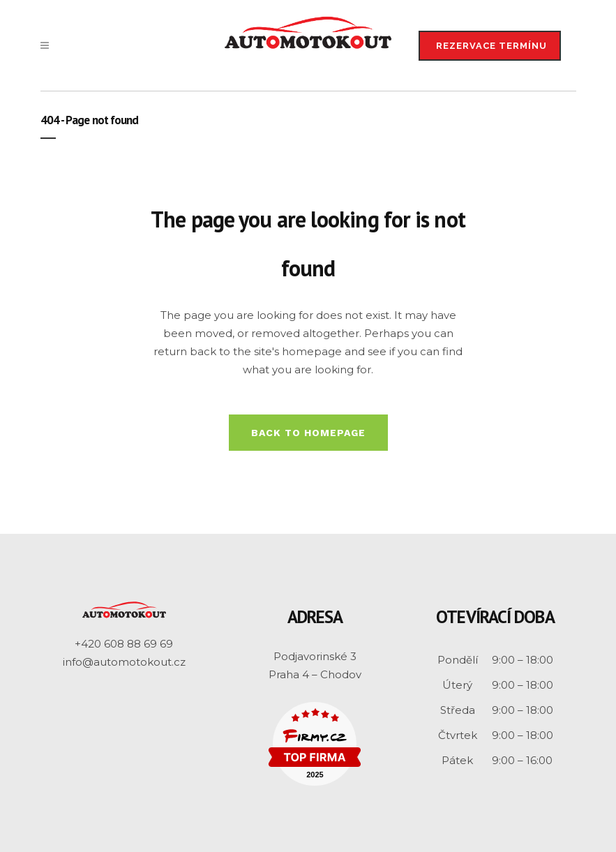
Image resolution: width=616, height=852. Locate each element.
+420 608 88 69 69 (124, 644)
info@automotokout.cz (124, 662)
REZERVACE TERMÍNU (491, 46)
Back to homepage (308, 433)
